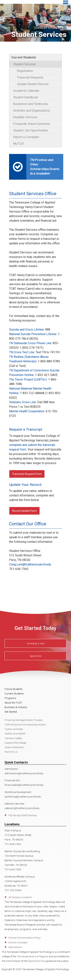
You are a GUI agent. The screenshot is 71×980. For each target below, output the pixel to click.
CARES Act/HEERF (15, 734)
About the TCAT (13, 703)
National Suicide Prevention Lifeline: (33, 334)
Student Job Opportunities (31, 130)
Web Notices (15, 947)
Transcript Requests (30, 77)
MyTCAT (19, 144)
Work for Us (11, 752)
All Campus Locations (20, 897)
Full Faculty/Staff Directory (23, 815)
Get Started (11, 712)
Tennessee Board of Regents (32, 956)
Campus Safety (13, 738)
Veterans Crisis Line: (23, 402)
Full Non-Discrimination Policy (24, 938)
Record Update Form (24, 511)
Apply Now (36, 656)
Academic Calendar (26, 91)
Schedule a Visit (36, 643)
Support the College (15, 743)
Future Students (14, 689)
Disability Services (25, 117)
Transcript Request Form (27, 474)
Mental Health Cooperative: (27, 411)
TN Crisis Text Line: (22, 352)
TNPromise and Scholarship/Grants (25, 725)
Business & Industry (16, 707)
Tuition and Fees (14, 729)
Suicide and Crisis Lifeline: (27, 330)
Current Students (24, 57)
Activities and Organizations (32, 111)
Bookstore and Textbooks (31, 104)
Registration (25, 71)
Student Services (25, 64)
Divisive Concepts (18, 942)
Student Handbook (26, 97)
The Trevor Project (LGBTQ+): (28, 379)
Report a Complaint (26, 137)
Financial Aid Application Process (24, 720)
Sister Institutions (14, 747)
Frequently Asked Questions (32, 124)
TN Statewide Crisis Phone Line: (30, 343)
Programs (10, 698)
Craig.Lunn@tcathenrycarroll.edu (30, 564)
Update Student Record (33, 84)
